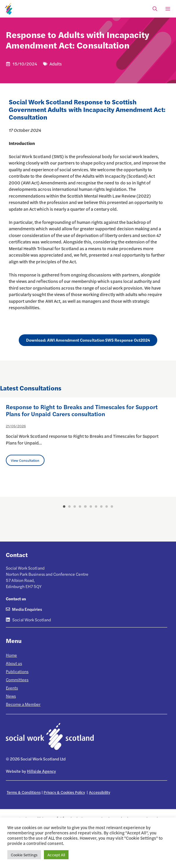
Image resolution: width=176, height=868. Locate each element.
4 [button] (80, 506)
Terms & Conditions (24, 792)
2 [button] (69, 506)
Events (12, 688)
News (11, 696)
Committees (17, 679)
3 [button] (75, 506)
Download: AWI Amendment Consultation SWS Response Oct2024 (88, 340)
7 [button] (96, 506)
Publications (17, 671)
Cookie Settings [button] (24, 855)
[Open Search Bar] (155, 9)
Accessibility (100, 792)
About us (14, 663)
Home (11, 655)
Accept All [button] (56, 855)
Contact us (16, 599)
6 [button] (91, 506)
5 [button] (85, 506)
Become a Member (23, 704)
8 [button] (101, 506)
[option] (88, 447)
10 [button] (112, 506)
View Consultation (25, 460)
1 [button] (64, 506)
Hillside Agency (41, 771)
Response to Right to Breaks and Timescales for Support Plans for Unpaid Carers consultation (82, 410)
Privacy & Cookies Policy (64, 792)
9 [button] (107, 506)
